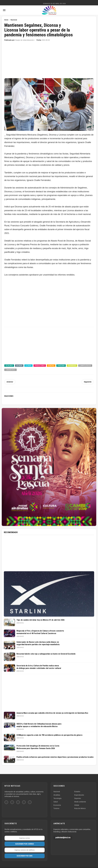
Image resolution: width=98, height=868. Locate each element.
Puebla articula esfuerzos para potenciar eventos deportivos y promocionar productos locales (55, 757)
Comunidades (10, 370)
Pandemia (61, 366)
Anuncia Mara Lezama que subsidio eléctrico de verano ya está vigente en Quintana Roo (52, 713)
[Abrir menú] (4, 10)
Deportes (78, 798)
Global (77, 805)
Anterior (10, 382)
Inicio (6, 20)
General (51, 366)
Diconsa (19, 366)
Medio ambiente (80, 802)
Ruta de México (80, 808)
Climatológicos (85, 366)
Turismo (56, 808)
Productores (40, 366)
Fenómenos (72, 366)
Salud (56, 802)
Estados (77, 792)
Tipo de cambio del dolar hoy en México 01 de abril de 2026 (40, 620)
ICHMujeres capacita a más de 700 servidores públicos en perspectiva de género (49, 735)
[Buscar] (94, 10)
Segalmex (9, 366)
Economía (57, 805)
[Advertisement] (49, 61)
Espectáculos (79, 795)
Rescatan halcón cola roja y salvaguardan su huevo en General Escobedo (46, 654)
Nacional (14, 20)
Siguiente (88, 382)
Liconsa (28, 366)
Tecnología (57, 798)
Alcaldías (57, 795)
